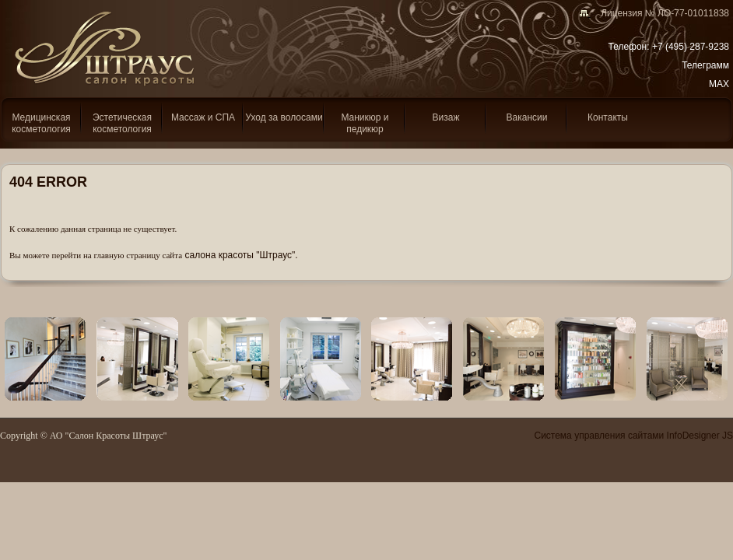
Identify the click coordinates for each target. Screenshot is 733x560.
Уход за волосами (284, 117)
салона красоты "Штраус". (242, 255)
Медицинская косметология (41, 123)
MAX (719, 84)
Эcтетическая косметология (122, 123)
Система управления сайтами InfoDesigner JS (633, 436)
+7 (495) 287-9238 (691, 47)
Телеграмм (705, 65)
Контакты (608, 117)
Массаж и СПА (203, 117)
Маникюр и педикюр (365, 123)
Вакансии (527, 117)
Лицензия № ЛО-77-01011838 (660, 13)
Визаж (446, 117)
